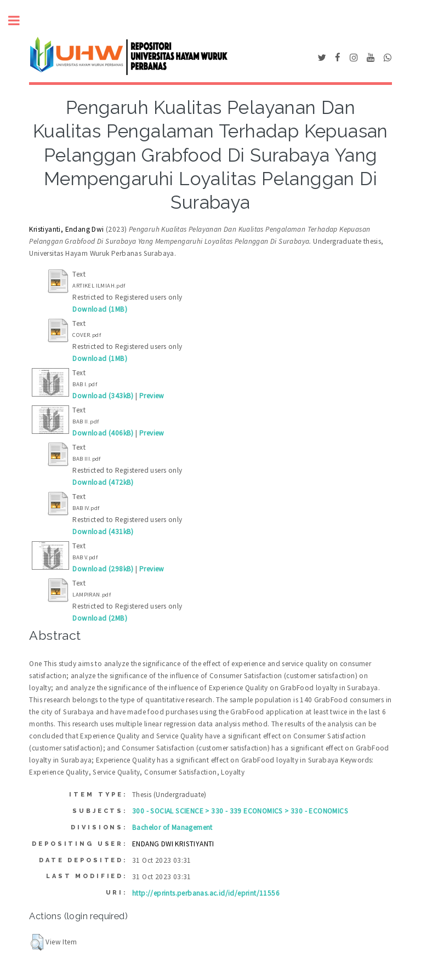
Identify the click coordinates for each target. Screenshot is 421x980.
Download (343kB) (103, 396)
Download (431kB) (103, 532)
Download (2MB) (100, 618)
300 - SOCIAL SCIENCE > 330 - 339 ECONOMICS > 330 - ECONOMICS (240, 811)
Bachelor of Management (172, 827)
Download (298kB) (103, 569)
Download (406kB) (103, 433)
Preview (152, 396)
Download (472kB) (103, 482)
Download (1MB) (100, 309)
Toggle (20, 21)
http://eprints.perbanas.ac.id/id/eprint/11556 (206, 893)
